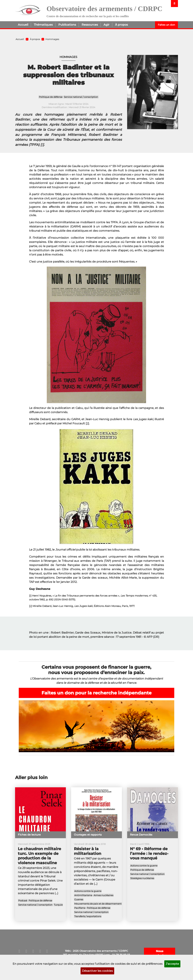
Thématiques (43, 25)
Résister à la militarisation (88, 851)
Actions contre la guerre (88, 891)
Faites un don (166, 25)
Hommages (52, 39)
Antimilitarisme (83, 895)
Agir (106, 25)
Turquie (58, 905)
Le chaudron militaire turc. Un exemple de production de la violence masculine (39, 856)
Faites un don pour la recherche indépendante (96, 693)
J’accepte (172, 964)
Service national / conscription (81, 97)
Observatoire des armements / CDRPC (104, 9)
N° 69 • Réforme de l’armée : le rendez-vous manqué (149, 854)
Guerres (79, 899)
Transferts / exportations (88, 916)
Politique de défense (51, 97)
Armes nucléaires (103, 895)
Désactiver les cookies (97, 971)
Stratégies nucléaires (142, 878)
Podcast (23, 900)
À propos (121, 25)
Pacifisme (80, 908)
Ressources (90, 25)
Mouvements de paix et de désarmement (98, 904)
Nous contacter (160, 953)
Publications (67, 25)
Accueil (23, 25)
